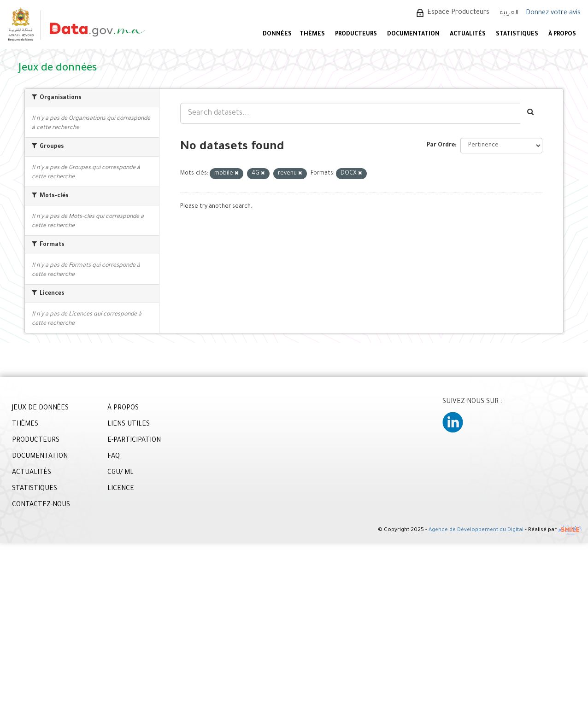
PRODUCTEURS (356, 35)
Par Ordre (441, 146)
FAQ (114, 457)
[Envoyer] (531, 113)
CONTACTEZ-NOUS (41, 505)
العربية (509, 13)
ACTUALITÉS (468, 35)
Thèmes (312, 35)
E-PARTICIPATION (134, 441)
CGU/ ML (121, 473)
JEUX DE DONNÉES (40, 409)
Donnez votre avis (553, 13)
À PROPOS (562, 35)
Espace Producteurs (458, 13)
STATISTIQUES (517, 35)
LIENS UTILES (129, 425)
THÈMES (25, 425)
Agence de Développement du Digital (476, 531)
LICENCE (121, 489)
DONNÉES (277, 35)
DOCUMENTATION (413, 35)
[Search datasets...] (350, 113)
